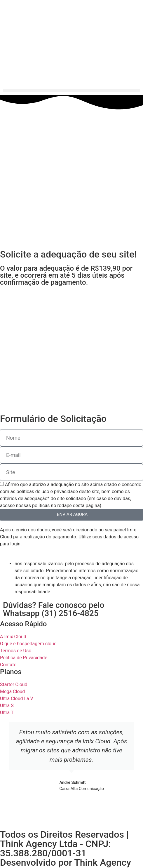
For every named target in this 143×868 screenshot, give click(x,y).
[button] (71, 91)
